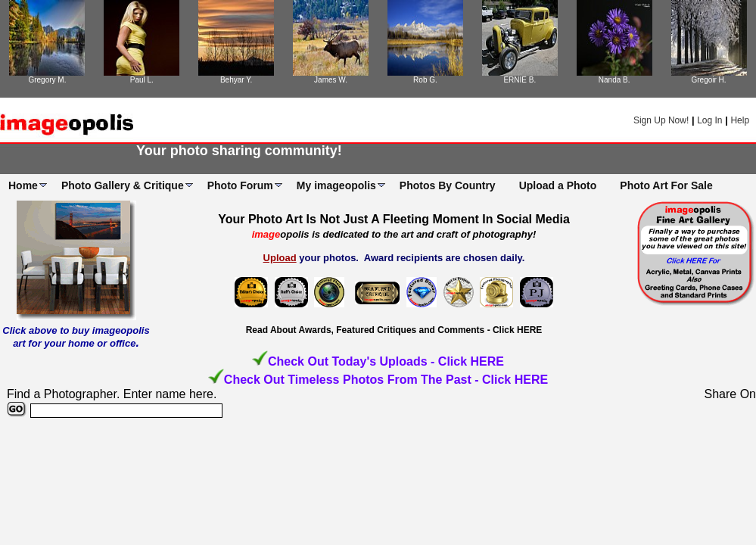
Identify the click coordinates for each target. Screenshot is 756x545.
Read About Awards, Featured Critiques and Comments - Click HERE (394, 330)
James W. (331, 80)
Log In (709, 120)
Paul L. (142, 80)
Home (23, 185)
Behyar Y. (236, 80)
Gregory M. (47, 80)
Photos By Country (448, 185)
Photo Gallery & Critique (123, 185)
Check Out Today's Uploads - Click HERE (386, 361)
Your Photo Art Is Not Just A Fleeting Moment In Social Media (394, 219)
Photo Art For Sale (666, 185)
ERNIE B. (520, 80)
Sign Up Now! (661, 120)
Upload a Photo (558, 185)
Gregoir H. (709, 80)
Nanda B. (614, 80)
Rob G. (425, 80)
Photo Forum (240, 185)
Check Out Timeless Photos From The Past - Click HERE (386, 380)
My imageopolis (336, 185)
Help (740, 120)
